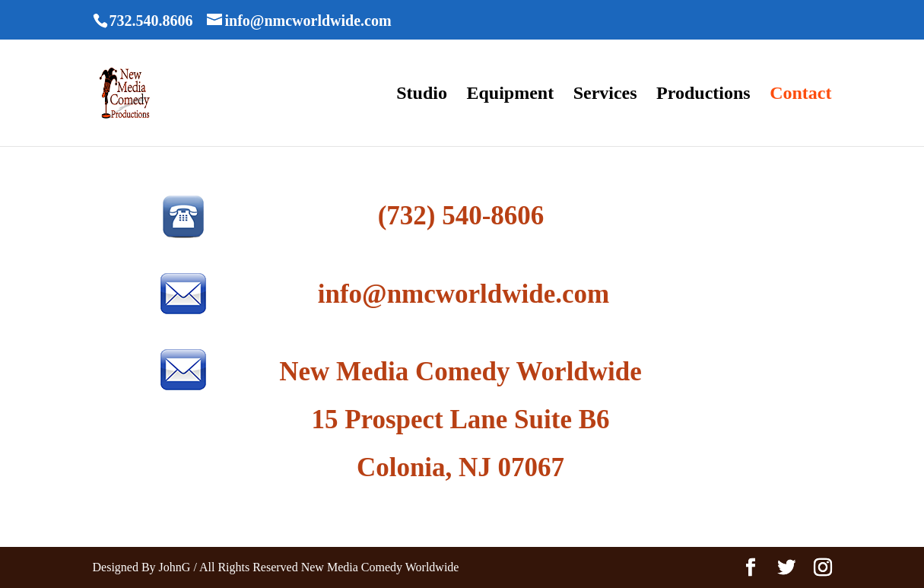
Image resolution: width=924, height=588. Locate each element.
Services (605, 95)
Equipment (510, 95)
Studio (422, 95)
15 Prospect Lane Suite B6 (460, 420)
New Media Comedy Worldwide (460, 372)
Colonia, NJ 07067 (460, 467)
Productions (703, 95)
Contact (800, 95)
